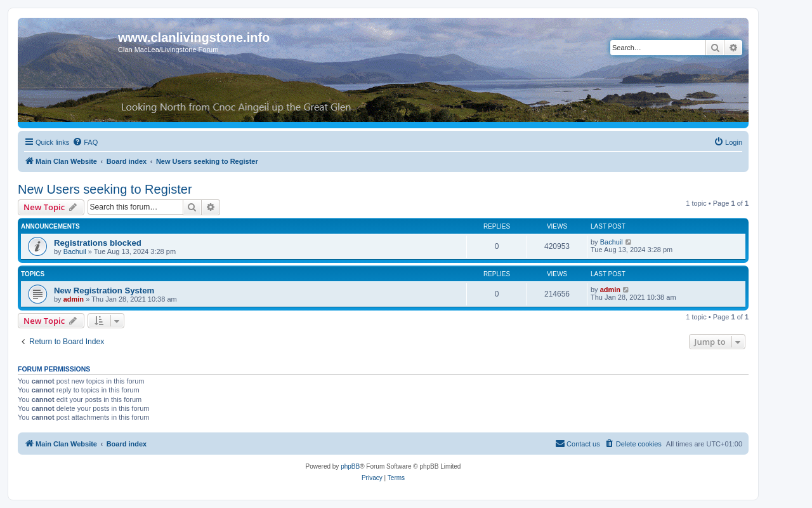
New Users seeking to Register (105, 189)
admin (74, 299)
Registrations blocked (98, 243)
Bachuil (75, 251)
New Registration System (104, 291)
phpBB (350, 466)
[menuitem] (85, 142)
